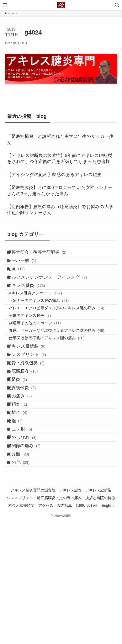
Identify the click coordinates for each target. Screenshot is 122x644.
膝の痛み (25, 478)
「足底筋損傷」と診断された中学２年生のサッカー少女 (60, 139)
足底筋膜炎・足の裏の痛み (59, 620)
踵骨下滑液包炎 (31, 427)
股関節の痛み (29, 556)
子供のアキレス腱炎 (39, 353)
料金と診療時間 (21, 627)
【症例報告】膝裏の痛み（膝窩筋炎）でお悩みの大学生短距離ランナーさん (60, 210)
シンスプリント (32, 414)
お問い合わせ (87, 627)
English (108, 627)
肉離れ (22, 504)
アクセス (46, 627)
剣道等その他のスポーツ (44, 365)
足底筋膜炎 (28, 440)
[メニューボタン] (5, 5)
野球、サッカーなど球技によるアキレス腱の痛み (65, 377)
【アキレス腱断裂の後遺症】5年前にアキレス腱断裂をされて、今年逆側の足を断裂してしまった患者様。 (61, 159)
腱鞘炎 (22, 491)
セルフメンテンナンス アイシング (52, 293)
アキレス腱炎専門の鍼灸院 (33, 612)
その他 (24, 582)
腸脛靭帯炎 (27, 465)
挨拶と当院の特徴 (100, 620)
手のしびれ (27, 543)
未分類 (23, 569)
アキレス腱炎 (31, 306)
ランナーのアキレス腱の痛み (48, 330)
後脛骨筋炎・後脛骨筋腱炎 (42, 254)
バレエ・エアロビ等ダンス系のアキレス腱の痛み (65, 342)
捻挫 (20, 517)
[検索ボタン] (117, 5)
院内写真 (64, 627)
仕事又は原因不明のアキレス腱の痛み (56, 388)
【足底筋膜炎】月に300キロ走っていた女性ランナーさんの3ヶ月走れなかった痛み (60, 191)
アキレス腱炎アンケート (42, 318)
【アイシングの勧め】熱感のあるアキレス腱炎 (54, 175)
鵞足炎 (22, 452)
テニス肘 (25, 530)
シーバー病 (27, 267)
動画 (21, 280)
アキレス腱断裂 (31, 401)
